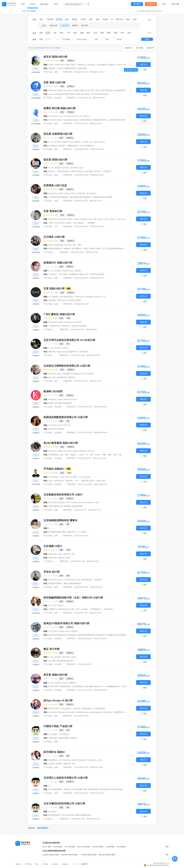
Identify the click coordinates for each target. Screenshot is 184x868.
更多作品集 (82, 68)
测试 (128, 19)
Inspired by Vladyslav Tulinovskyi (61, 712)
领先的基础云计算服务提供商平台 (94, 120)
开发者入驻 (151, 4)
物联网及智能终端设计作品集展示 (91, 635)
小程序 (83, 19)
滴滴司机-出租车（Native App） (94, 481)
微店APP (70, 661)
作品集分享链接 (75, 300)
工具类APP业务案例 (78, 326)
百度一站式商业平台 (56, 481)
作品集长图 (108, 609)
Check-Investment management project (64, 120)
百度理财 (91, 223)
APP (164, 4)
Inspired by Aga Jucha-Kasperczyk (89, 712)
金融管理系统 (64, 738)
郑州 (116, 33)
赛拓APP (72, 377)
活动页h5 (66, 326)
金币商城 (58, 403)
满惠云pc (62, 558)
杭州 (75, 33)
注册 (177, 4)
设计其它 (85, 25)
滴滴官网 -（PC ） (73, 481)
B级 (68, 289)
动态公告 (18, 864)
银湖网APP (67, 403)
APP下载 (28, 864)
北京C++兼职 (47, 847)
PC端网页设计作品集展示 (116, 635)
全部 (41, 19)
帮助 (37, 864)
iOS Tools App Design (100, 94)
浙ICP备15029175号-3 (161, 863)
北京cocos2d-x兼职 (84, 847)
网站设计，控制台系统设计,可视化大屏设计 (66, 171)
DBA (135, 19)
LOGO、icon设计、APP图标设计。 (89, 609)
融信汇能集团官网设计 (73, 583)
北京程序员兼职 (39, 48)
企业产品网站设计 (87, 146)
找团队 (147, 39)
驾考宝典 (52, 68)
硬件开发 (119, 19)
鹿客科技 (52, 352)
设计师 (59, 19)
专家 (96, 39)
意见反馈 (65, 864)
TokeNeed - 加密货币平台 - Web (117, 712)
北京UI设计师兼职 (29, 11)
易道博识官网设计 (55, 583)
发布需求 (137, 4)
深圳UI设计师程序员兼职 (69, 855)
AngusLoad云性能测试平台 (67, 352)
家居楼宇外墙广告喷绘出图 (87, 789)
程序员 (33, 4)
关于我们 (45, 864)
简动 (68, 558)
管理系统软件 (54, 455)
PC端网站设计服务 (76, 274)
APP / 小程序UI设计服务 (95, 274)
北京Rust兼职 (58, 847)
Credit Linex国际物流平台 (67, 68)
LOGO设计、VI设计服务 (58, 274)
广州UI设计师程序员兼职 (88, 855)
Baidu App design (83, 94)
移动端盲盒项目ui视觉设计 (81, 197)
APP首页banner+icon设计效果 (110, 789)
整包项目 (128, 48)
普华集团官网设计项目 (57, 532)
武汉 (95, 33)
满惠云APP (53, 558)
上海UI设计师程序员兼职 (51, 855)
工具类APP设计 (55, 326)
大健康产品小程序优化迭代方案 (61, 609)
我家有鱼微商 (77, 506)
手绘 (74, 764)
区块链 (105, 19)
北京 (48, 33)
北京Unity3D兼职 (98, 847)
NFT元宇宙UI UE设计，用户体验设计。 (71, 223)
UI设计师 (65, 25)
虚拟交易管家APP (55, 248)
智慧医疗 (74, 738)
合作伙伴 (55, 864)
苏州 (129, 33)
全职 (107, 39)
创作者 (119, 39)
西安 (102, 33)
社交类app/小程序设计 (57, 146)
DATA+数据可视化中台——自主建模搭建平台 (102, 686)
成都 (82, 33)
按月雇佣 (140, 48)
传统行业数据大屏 (55, 506)
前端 (67, 19)
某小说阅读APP (54, 815)
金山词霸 (52, 661)
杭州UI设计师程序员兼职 (107, 855)
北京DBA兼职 (110, 847)
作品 (56, 4)
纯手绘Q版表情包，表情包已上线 (62, 789)
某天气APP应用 (68, 815)
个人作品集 (82, 532)
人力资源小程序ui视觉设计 (59, 197)
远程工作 (85, 864)
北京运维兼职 (121, 847)
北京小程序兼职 (70, 847)
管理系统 (67, 506)
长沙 (122, 33)
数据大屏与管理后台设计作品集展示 (63, 635)
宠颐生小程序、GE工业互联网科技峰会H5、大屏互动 (111, 248)
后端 (97, 19)
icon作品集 (88, 171)
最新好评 (151, 48)
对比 (145, 70)
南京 (89, 33)
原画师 (75, 25)
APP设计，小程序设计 (103, 171)
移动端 (74, 19)
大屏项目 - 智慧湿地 (63, 764)
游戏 (91, 19)
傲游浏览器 (61, 661)
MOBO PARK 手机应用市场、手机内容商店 (66, 686)
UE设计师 (53, 25)
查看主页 (143, 64)
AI (112, 19)
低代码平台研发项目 (56, 429)
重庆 (109, 33)
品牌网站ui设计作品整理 (102, 197)
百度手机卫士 (62, 300)
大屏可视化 (53, 738)
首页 (23, 4)
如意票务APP (62, 377)
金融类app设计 (73, 146)
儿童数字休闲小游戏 (117, 120)
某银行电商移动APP (83, 815)
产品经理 (50, 19)
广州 (68, 33)
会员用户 (66, 39)
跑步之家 (52, 377)
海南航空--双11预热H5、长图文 (76, 248)
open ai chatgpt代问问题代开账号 (62, 94)
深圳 (61, 33)
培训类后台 (84, 352)
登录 (173, 4)
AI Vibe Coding (81, 39)
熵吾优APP (72, 532)
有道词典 (52, 300)
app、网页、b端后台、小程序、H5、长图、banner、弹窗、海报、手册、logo (91, 455)
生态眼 (51, 764)
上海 (55, 33)
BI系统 (51, 403)
